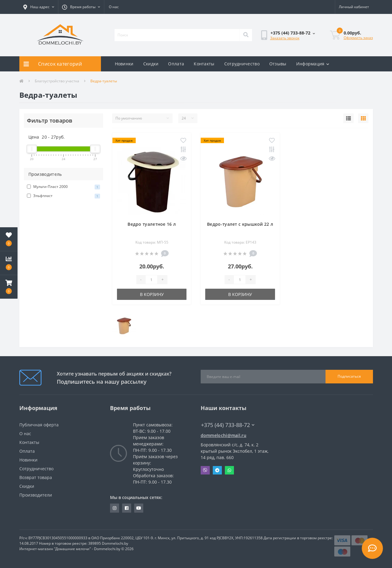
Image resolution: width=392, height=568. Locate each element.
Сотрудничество (242, 64)
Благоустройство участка (57, 81)
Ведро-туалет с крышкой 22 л (240, 224)
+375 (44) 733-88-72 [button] (228, 425)
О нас (114, 7)
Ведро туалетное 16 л (152, 224)
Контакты (204, 64)
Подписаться (349, 376)
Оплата (176, 64)
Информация (313, 64)
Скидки (151, 64)
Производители (36, 495)
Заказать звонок (285, 38)
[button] (39, 7)
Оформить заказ (358, 38)
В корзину (152, 294)
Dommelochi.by (115, 543)
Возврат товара (36, 477)
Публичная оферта (39, 425)
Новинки (124, 64)
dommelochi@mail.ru (224, 435)
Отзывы (278, 64)
